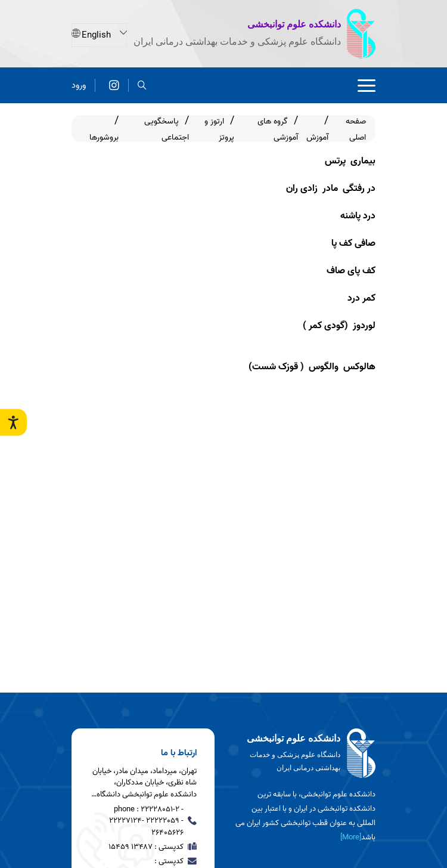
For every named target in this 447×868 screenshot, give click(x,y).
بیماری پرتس (350, 161)
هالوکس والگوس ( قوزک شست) (312, 367)
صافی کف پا (352, 243)
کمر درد (360, 298)
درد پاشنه (358, 216)
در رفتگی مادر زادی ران (331, 189)
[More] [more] (351, 837)
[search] (142, 85)
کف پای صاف (351, 271)
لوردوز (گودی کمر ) (339, 326)
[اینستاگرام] (114, 85)
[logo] (304, 753)
